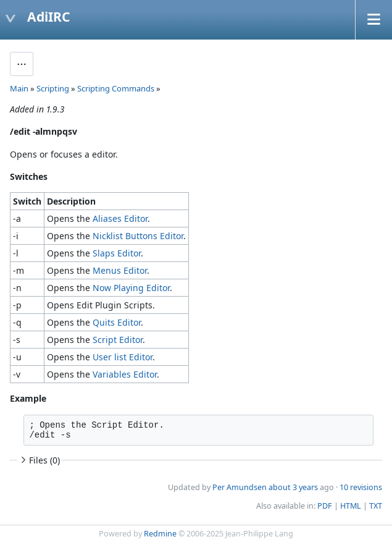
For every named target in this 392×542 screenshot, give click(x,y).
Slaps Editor (117, 253)
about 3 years (293, 487)
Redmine (160, 534)
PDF (325, 506)
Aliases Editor (120, 218)
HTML (351, 506)
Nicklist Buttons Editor (138, 236)
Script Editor (118, 340)
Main (19, 88)
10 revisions (361, 487)
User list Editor (123, 357)
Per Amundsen (240, 487)
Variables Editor (125, 374)
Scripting (53, 88)
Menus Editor (120, 270)
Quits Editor (117, 322)
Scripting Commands (116, 88)
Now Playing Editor (131, 288)
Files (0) (39, 460)
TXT (376, 506)
